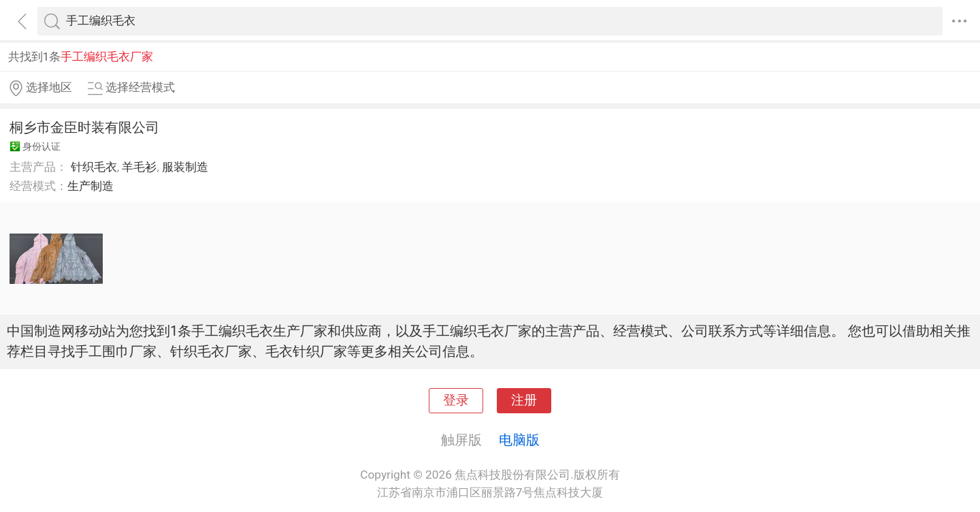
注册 (524, 400)
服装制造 (185, 167)
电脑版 (519, 440)
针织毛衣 (94, 167)
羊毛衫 (139, 167)
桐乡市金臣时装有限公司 (84, 127)
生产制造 (91, 186)
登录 (456, 400)
